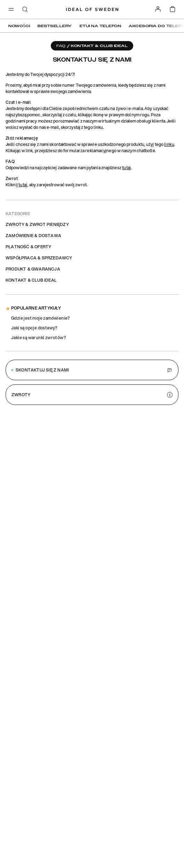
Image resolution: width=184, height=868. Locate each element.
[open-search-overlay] (25, 10)
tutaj (127, 168)
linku (169, 144)
